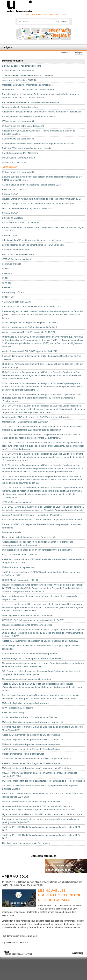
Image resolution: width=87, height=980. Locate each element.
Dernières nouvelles (12, 61)
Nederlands (66, 53)
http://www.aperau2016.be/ (15, 943)
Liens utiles (24, 15)
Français (79, 53)
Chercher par (16, 19)
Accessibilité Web (51, 15)
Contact (64, 15)
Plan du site (36, 15)
